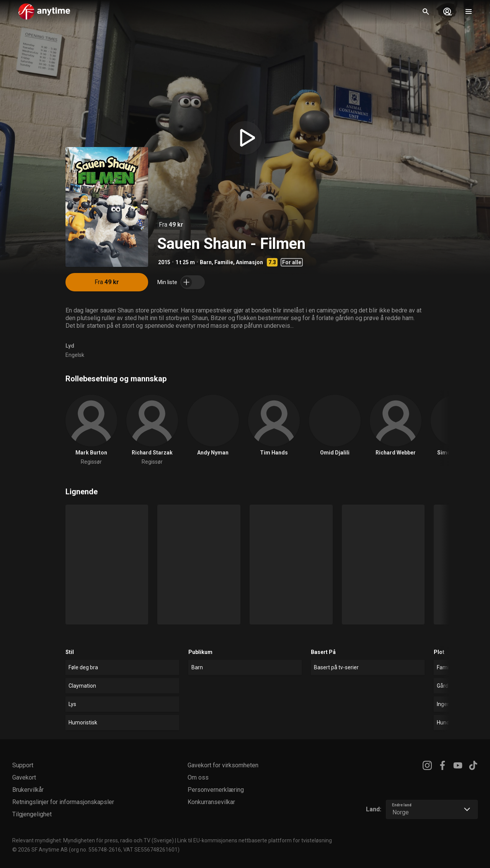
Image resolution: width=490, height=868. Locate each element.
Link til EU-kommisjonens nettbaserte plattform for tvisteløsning (255, 840)
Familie (224, 262)
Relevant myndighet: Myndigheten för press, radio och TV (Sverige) (93, 840)
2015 (164, 262)
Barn (206, 262)
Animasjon (249, 262)
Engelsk (75, 355)
